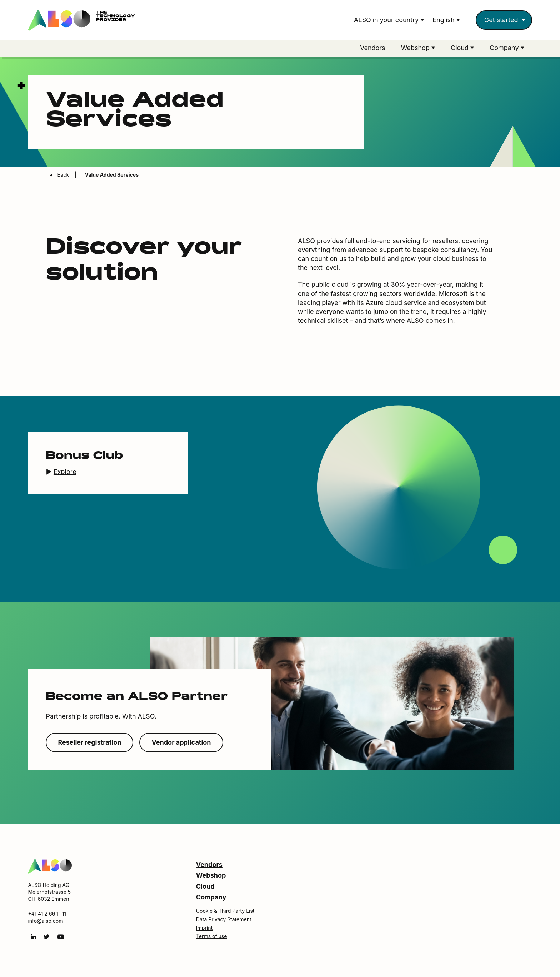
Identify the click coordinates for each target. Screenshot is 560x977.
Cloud (205, 886)
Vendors (373, 48)
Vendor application (181, 742)
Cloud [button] (461, 48)
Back (64, 175)
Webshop (211, 875)
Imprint (204, 928)
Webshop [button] (416, 48)
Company (211, 897)
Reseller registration (89, 742)
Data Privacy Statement (224, 919)
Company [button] (505, 48)
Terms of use (212, 936)
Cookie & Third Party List (225, 911)
